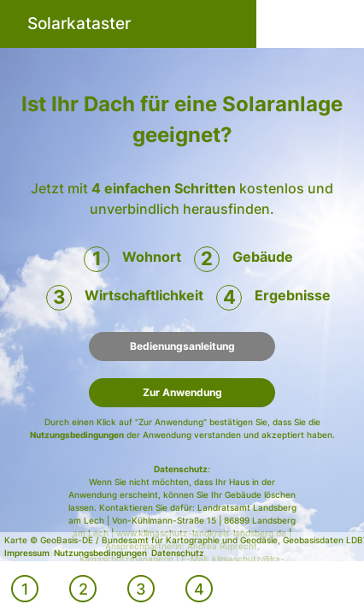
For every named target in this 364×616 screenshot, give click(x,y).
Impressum (27, 553)
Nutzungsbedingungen (77, 435)
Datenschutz (181, 469)
